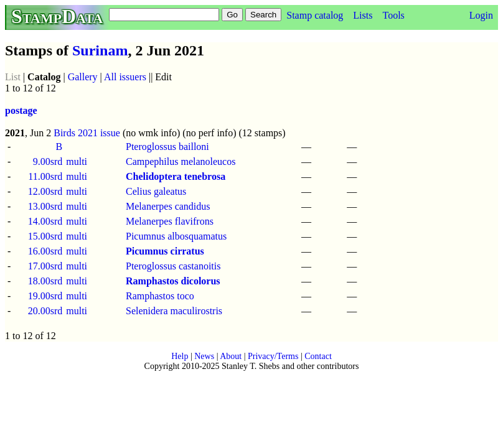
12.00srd (45, 191)
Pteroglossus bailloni (167, 147)
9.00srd (48, 161)
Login (481, 15)
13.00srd (45, 206)
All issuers (125, 77)
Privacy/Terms (273, 356)
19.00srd (45, 296)
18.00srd (45, 281)
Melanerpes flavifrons (170, 221)
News (204, 356)
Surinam (100, 50)
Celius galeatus (156, 191)
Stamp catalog (315, 15)
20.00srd (45, 311)
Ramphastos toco (160, 296)
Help (180, 356)
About (231, 356)
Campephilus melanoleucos (181, 161)
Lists (363, 15)
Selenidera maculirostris (174, 311)
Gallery (83, 77)
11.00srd (45, 176)
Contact (318, 356)
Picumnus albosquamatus (176, 236)
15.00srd (45, 236)
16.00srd (45, 251)
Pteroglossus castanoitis (173, 266)
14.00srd (45, 221)
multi (77, 161)
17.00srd (45, 266)
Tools (393, 15)
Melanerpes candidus (168, 206)
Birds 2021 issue (87, 133)
